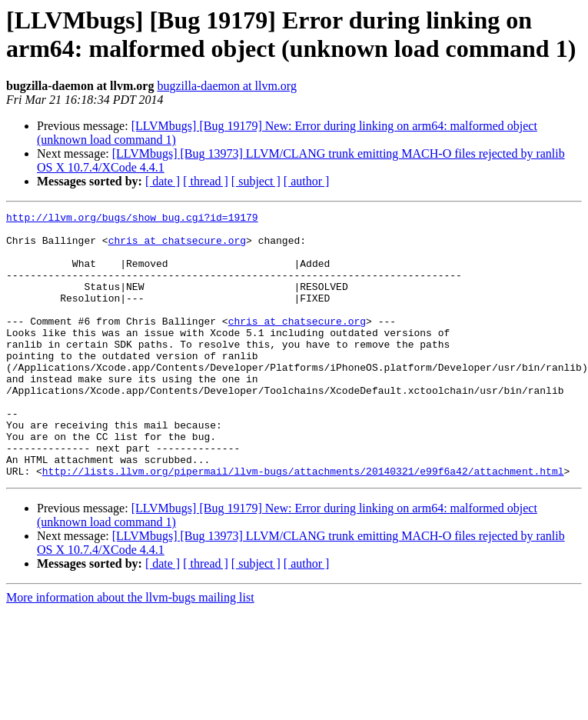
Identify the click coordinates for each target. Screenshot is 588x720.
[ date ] (163, 181)
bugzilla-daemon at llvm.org (226, 86)
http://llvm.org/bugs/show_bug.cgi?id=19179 (132, 219)
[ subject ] (256, 181)
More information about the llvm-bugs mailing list (130, 650)
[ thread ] (206, 181)
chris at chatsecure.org (177, 247)
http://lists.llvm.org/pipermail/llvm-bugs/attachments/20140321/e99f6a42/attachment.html (303, 524)
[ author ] (307, 181)
